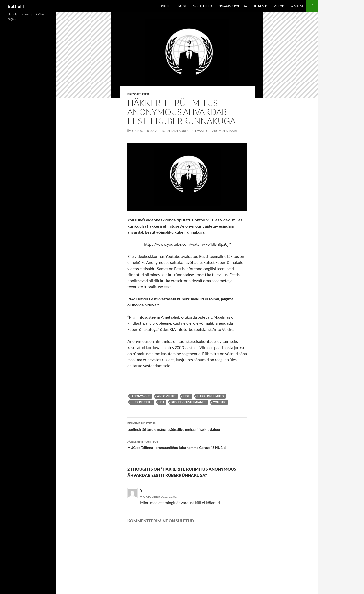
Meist (182, 6)
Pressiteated (138, 94)
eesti (187, 396)
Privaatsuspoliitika (233, 6)
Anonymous (141, 396)
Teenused (260, 6)
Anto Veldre (167, 396)
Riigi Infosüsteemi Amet (189, 402)
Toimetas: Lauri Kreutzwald (184, 131)
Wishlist (297, 6)
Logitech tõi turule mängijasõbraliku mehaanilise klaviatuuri (187, 426)
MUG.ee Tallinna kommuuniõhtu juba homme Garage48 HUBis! (187, 444)
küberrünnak (142, 402)
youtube (220, 402)
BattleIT (16, 6)
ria (162, 402)
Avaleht (166, 6)
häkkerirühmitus (211, 396)
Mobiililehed (202, 6)
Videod (279, 6)
